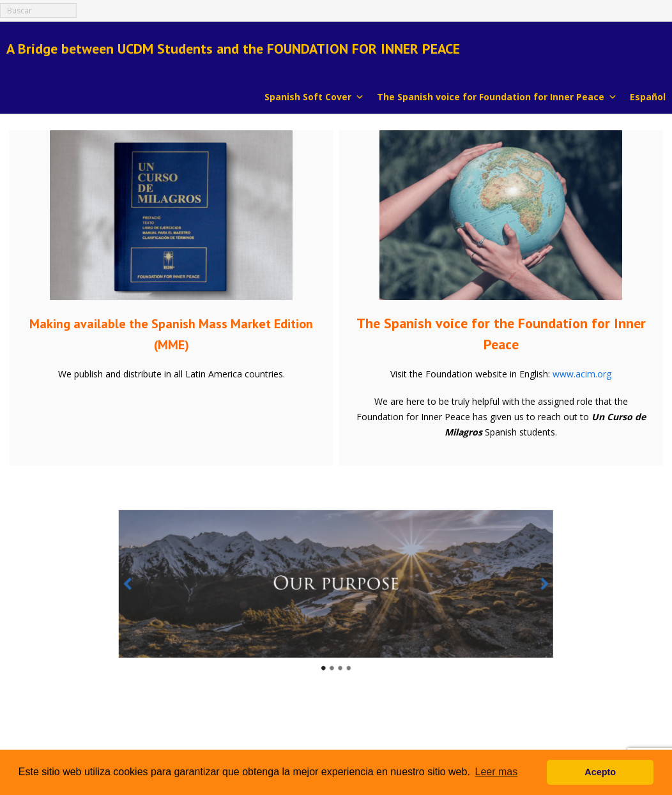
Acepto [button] (600, 772)
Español (648, 97)
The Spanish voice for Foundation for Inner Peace (497, 96)
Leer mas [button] (497, 772)
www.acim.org (582, 374)
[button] (184, 587)
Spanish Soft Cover (314, 96)
